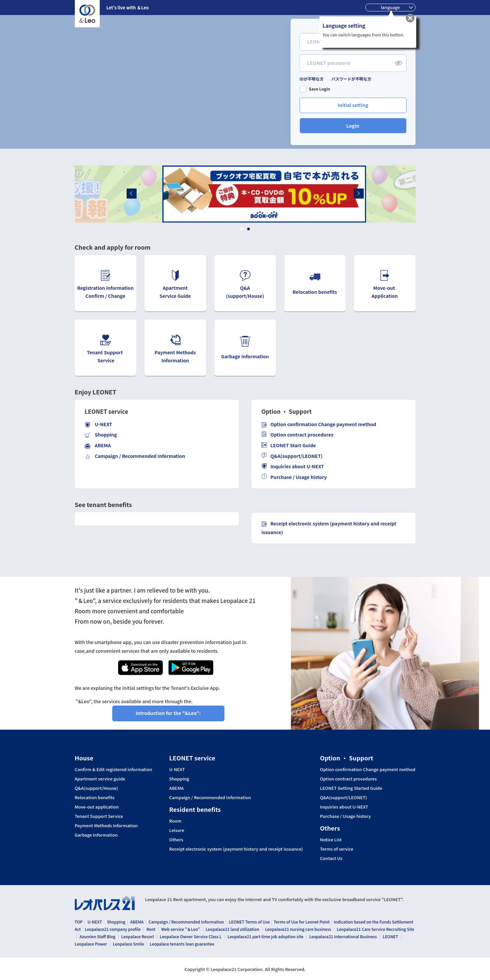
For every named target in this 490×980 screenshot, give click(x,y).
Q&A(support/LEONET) (292, 456)
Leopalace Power (91, 943)
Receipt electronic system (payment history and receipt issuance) (236, 849)
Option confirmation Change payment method (368, 769)
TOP (79, 922)
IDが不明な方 (312, 79)
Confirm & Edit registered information (114, 769)
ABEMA (177, 788)
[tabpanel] (245, 194)
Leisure (177, 830)
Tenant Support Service (99, 816)
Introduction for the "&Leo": (168, 713)
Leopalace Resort (138, 936)
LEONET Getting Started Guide (351, 788)
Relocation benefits (95, 798)
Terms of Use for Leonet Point (302, 922)
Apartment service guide (100, 779)
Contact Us (331, 858)
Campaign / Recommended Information (210, 798)
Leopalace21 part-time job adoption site (265, 936)
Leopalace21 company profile (113, 929)
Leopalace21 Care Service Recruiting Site (376, 929)
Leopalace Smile (128, 943)
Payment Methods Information (106, 826)
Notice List (331, 840)
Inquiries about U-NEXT (293, 466)
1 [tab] (242, 229)
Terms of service (337, 849)
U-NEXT (177, 769)
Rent (151, 929)
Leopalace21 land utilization (233, 929)
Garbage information (96, 835)
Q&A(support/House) (97, 788)
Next (381, 193)
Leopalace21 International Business (343, 936)
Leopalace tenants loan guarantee (182, 943)
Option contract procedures (298, 435)
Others (176, 840)
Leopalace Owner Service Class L (191, 936)
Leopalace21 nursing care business (298, 929)
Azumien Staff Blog (97, 936)
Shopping (179, 779)
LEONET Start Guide (289, 445)
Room (176, 821)
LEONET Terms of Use (249, 922)
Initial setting (353, 105)
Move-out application (97, 807)
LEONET (390, 936)
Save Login (320, 89)
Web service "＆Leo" (181, 929)
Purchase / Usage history (294, 477)
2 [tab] (248, 229)
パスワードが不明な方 (351, 79)
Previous (109, 193)
